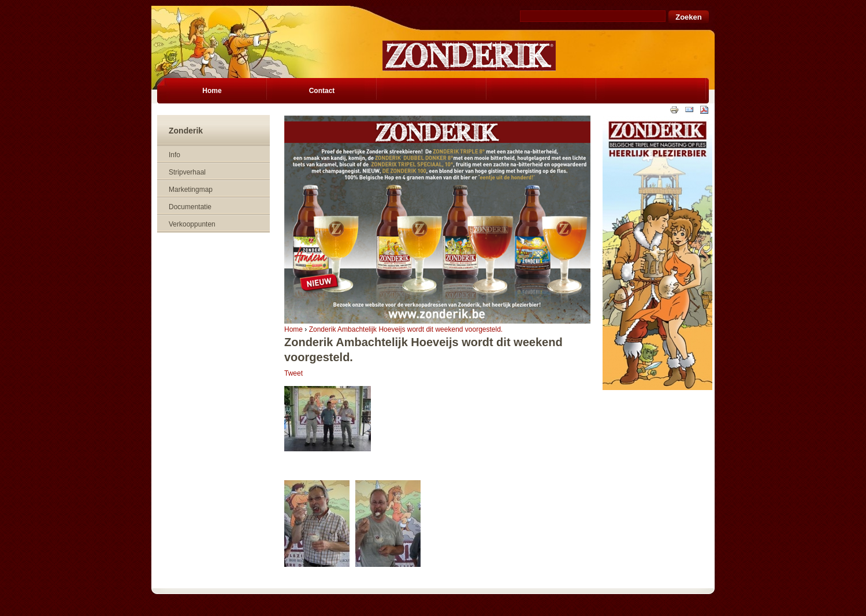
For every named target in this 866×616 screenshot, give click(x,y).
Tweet (293, 373)
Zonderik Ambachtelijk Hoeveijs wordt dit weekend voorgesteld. (406, 329)
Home (293, 329)
